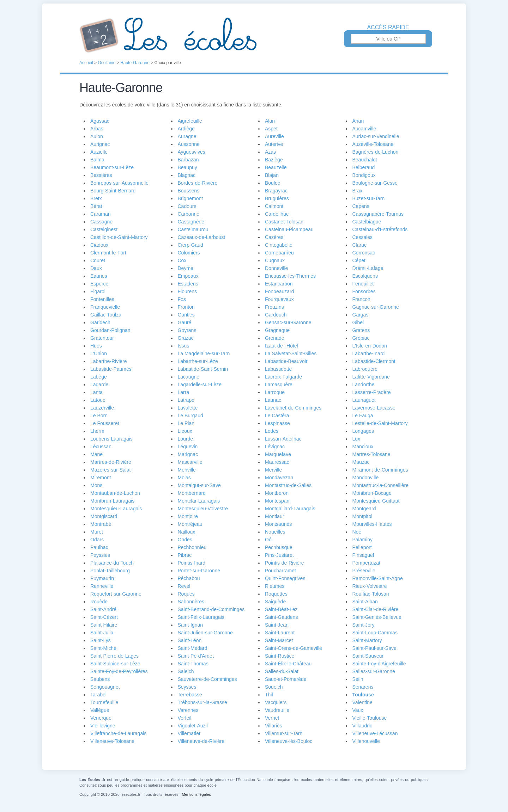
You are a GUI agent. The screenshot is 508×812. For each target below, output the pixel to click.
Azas (270, 152)
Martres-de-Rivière (111, 462)
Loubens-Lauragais (111, 439)
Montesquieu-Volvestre (203, 509)
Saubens (100, 679)
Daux (96, 268)
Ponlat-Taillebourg (110, 571)
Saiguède (275, 602)
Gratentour (102, 338)
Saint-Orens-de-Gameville (294, 648)
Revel (184, 586)
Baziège (274, 160)
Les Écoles (254, 35)
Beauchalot (365, 160)
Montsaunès (278, 524)
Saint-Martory (367, 640)
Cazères (274, 237)
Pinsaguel (363, 555)
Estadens (188, 284)
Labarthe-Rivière (109, 361)
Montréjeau (190, 524)
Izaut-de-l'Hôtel (282, 346)
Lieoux (185, 431)
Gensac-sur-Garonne (288, 322)
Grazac (186, 338)
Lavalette (188, 408)
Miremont (101, 478)
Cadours (187, 206)
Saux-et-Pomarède (286, 679)
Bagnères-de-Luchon (376, 152)
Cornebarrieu (279, 253)
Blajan (272, 175)
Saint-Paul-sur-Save (374, 648)
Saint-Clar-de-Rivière (376, 609)
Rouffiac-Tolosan (371, 594)
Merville (273, 470)
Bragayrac (276, 191)
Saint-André (103, 609)
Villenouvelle (366, 741)
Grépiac (361, 338)
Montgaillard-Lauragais (290, 509)
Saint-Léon (190, 640)
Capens (361, 206)
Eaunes (99, 276)
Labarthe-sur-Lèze (198, 361)
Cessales (363, 237)
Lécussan (101, 447)
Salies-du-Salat (282, 671)
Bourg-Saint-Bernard (113, 191)
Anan (358, 121)
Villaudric (362, 726)
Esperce (99, 284)
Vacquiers (276, 702)
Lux (356, 439)
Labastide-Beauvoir (286, 361)
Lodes (272, 431)
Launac (273, 400)
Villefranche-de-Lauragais (118, 733)
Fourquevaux (279, 299)
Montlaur (274, 516)
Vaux (358, 710)
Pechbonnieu (192, 547)
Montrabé (101, 524)
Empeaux (188, 276)
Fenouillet (363, 284)
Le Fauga (363, 416)
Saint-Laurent (280, 633)
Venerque (101, 718)
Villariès (274, 726)
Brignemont (190, 198)
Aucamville (364, 129)
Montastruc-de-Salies (288, 485)
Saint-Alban (365, 602)
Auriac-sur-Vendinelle (376, 136)
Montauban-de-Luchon (115, 493)
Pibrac (185, 555)
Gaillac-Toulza (106, 315)
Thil (269, 695)
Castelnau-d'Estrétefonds (380, 229)
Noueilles (275, 532)
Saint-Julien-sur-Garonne (205, 633)
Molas (184, 478)
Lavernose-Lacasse (374, 408)
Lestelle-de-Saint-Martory (380, 423)
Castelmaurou (193, 229)
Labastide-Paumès (111, 369)
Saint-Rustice (280, 656)
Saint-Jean (277, 625)
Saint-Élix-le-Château (288, 664)
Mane (96, 454)
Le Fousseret (105, 423)
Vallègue (100, 710)
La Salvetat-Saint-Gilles (291, 353)
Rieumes (275, 586)
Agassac (100, 121)
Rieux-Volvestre (370, 586)
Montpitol (362, 516)
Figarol (98, 291)
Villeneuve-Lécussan (375, 733)
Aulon (97, 136)
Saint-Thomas (193, 664)
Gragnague (277, 330)
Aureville (274, 136)
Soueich (274, 687)
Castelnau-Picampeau (289, 229)
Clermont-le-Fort (108, 253)
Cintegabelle (279, 245)
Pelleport (362, 547)
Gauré (185, 322)
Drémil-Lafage (368, 268)
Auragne (187, 136)
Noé (357, 532)
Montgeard (364, 509)
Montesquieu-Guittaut (376, 501)
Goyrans (187, 330)
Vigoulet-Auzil (193, 726)
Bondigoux (364, 175)
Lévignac (275, 447)
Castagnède (191, 222)
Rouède (99, 602)
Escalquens (365, 276)
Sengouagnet (105, 687)
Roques (186, 594)
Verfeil (185, 718)
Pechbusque (279, 547)
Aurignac (100, 144)
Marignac (188, 454)
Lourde (186, 439)
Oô (268, 540)
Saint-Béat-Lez (281, 609)
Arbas (97, 129)
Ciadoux (99, 245)
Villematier (189, 733)
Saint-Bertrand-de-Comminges (211, 609)
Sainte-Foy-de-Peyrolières (119, 671)
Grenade (274, 338)
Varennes (188, 710)
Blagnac (187, 175)
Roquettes (276, 594)
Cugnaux (275, 260)
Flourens (187, 291)
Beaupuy (188, 167)
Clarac (359, 245)
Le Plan (186, 423)
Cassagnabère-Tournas (378, 214)
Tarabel (98, 695)
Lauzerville (102, 408)
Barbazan (188, 160)
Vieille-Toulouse (370, 718)
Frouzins (274, 307)
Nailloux (187, 532)
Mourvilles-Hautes (372, 524)
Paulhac (99, 547)
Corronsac (364, 253)
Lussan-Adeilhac (283, 439)
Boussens (189, 191)
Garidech (100, 322)
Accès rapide (388, 27)
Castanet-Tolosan (284, 222)
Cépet (359, 260)
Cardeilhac (277, 214)
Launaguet (364, 400)
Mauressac (277, 462)
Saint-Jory (364, 625)
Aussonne (189, 144)
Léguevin (188, 447)
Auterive (274, 144)
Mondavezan (279, 478)
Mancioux (363, 447)
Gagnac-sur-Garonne (376, 307)
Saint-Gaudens (281, 617)
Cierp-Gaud (190, 245)
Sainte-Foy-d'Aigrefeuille (379, 664)
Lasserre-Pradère (372, 392)
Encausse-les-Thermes (290, 276)
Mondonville (366, 478)
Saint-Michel (104, 648)
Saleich (186, 671)
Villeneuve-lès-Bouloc (289, 741)
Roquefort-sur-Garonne (116, 594)
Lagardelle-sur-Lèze (200, 385)
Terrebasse (190, 695)
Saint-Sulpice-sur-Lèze (115, 664)
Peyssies (100, 555)
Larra (184, 392)
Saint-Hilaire (104, 625)
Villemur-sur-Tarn (284, 733)
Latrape (186, 400)
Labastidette (278, 369)
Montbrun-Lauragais (112, 501)
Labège (99, 377)
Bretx (96, 198)
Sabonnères (191, 602)
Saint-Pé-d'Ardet (196, 656)
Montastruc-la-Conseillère (381, 485)
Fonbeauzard (280, 291)
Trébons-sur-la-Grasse (202, 702)
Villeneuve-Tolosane (112, 741)
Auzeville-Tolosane (373, 144)
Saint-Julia (102, 633)
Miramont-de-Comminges (380, 470)
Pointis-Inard (192, 563)
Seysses (187, 687)
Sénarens (363, 687)
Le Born (99, 416)
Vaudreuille (277, 710)
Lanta (96, 392)
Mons (96, 485)
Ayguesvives (192, 152)
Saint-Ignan (190, 625)
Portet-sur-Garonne (199, 571)
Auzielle (99, 152)
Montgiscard (104, 516)
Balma (97, 160)
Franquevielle (105, 307)
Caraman (101, 214)
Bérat (96, 206)
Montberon (277, 493)
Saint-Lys (101, 640)
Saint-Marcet (279, 640)
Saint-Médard (193, 648)
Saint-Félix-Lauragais (201, 617)
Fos (182, 299)
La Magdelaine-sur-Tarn (204, 353)
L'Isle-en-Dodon (370, 346)
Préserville (364, 571)
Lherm (97, 431)
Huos (96, 346)
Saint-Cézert (104, 617)
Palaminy (363, 540)
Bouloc (273, 183)
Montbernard (192, 493)
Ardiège (186, 129)
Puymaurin (102, 578)
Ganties (186, 315)
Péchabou (189, 578)
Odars (97, 540)
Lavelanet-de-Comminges (293, 408)
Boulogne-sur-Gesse (375, 183)
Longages (363, 431)
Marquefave (278, 454)
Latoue (98, 400)
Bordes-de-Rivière (198, 183)
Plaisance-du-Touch (112, 563)
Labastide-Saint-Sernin (203, 369)
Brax (358, 191)
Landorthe (364, 385)
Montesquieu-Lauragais (116, 509)
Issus (184, 346)
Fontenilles (102, 299)
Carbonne (189, 214)
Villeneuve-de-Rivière (201, 741)
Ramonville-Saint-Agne (378, 578)
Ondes (185, 540)
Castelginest (104, 229)
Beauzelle (276, 167)
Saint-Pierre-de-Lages (114, 656)
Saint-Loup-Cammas (375, 633)
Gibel (358, 322)
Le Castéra (277, 416)
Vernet (272, 718)
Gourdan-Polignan (110, 330)
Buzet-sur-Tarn (369, 198)
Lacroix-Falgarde (283, 377)
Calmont (274, 206)
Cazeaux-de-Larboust (202, 237)
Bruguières (277, 198)
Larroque (275, 392)
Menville (187, 470)
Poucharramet (280, 571)
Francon (361, 299)
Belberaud (364, 167)
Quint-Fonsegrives (285, 578)
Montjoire (188, 516)
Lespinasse (277, 423)
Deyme (186, 268)
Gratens (361, 330)
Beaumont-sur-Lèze (112, 167)
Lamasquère (279, 385)
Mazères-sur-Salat (110, 470)
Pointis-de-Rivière (284, 563)
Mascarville (190, 462)
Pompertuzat (366, 563)
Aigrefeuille (190, 121)
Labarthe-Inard (369, 353)
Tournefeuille (104, 702)
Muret (97, 532)
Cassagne (101, 222)
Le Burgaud (190, 416)
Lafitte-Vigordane (371, 377)
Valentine (362, 702)
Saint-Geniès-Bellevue (377, 617)
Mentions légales (196, 794)
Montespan (277, 501)
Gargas (361, 315)
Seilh (358, 679)
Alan (270, 121)
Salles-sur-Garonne (374, 671)
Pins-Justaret (279, 555)
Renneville (102, 586)
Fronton (186, 307)
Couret (98, 260)
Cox (182, 260)
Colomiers (189, 253)
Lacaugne (189, 377)
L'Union (99, 353)
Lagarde (99, 385)
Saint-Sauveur (368, 656)
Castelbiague (367, 222)
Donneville (276, 268)
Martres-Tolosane (371, 454)
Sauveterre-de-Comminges (207, 679)
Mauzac (361, 462)
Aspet (271, 129)
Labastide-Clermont (374, 361)
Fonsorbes (364, 291)
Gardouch (276, 315)
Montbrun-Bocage (372, 493)
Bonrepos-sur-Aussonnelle (119, 183)
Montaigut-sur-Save (199, 485)
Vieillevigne (103, 726)
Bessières (101, 175)
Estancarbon (279, 284)
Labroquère (365, 369)
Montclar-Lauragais (199, 501)
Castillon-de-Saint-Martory (119, 237)
